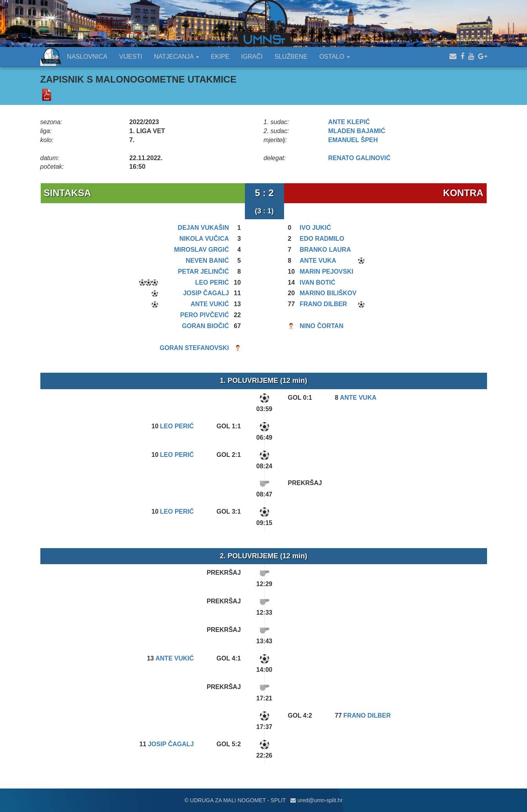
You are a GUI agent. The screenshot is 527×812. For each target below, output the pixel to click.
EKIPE (220, 57)
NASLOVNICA (87, 57)
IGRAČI (252, 57)
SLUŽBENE (291, 57)
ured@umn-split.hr (316, 800)
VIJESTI (131, 57)
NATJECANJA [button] (177, 57)
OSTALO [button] (335, 57)
